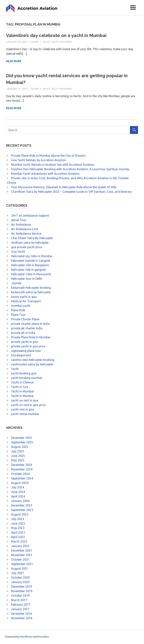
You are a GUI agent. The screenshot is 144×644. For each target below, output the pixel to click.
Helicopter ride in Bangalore (30, 265)
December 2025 (22, 438)
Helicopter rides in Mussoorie (31, 274)
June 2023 (18, 523)
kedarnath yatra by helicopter (31, 292)
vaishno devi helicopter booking (33, 360)
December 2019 (22, 587)
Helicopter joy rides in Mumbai (32, 256)
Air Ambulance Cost (25, 229)
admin (35, 42)
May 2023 (18, 528)
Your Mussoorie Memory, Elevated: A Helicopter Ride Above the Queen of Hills (64, 187)
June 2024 (18, 492)
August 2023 (20, 514)
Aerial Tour (19, 220)
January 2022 (20, 546)
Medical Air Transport (26, 301)
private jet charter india (27, 328)
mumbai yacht (21, 306)
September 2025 (22, 442)
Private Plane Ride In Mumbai (31, 337)
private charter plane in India (30, 324)
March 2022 (19, 541)
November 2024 (22, 469)
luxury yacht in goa (24, 297)
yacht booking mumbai (27, 378)
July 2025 (18, 451)
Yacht (46, 42)
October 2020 (20, 577)
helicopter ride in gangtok (28, 270)
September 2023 (22, 510)
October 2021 (20, 559)
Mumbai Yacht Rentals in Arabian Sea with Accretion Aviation (53, 165)
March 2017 (19, 600)
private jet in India (23, 333)
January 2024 (20, 501)
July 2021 (18, 573)
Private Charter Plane (25, 319)
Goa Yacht (18, 252)
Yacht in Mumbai (62, 42)
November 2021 (22, 555)
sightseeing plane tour (26, 351)
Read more (14, 61)
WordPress (26, 637)
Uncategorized (21, 355)
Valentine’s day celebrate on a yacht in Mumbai (57, 35)
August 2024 (20, 483)
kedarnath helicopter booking (31, 288)
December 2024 (22, 465)
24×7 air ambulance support (30, 215)
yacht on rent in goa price (28, 405)
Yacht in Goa (20, 387)
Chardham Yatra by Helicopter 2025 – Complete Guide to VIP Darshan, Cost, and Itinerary (71, 192)
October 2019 (20, 596)
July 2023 (18, 519)
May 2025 (18, 460)
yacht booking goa (24, 373)
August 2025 (20, 447)
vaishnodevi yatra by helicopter (32, 364)
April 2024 (18, 496)
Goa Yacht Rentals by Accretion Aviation (39, 160)
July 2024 (18, 487)
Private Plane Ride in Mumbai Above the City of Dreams (48, 156)
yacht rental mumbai (25, 414)
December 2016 (22, 614)
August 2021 (20, 568)
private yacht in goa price (28, 346)
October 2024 (20, 474)
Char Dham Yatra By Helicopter (32, 238)
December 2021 (22, 550)
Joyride (16, 283)
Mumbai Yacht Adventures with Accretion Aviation (45, 174)
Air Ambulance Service (26, 234)
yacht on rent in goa (25, 400)
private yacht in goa (24, 342)
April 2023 (18, 532)
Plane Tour (18, 315)
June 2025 (18, 456)
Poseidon (43, 637)
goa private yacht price (27, 247)
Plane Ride (18, 310)
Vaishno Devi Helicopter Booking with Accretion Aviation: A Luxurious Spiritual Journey (70, 169)
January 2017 (20, 609)
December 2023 (22, 505)
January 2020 (20, 582)
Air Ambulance (21, 224)
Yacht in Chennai (22, 382)
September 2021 (22, 564)
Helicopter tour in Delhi (27, 279)
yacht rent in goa (22, 409)
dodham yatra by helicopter (30, 243)
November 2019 (22, 591)
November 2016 (22, 618)
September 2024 (22, 478)
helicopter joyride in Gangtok (31, 261)
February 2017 (21, 605)
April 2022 (18, 537)
